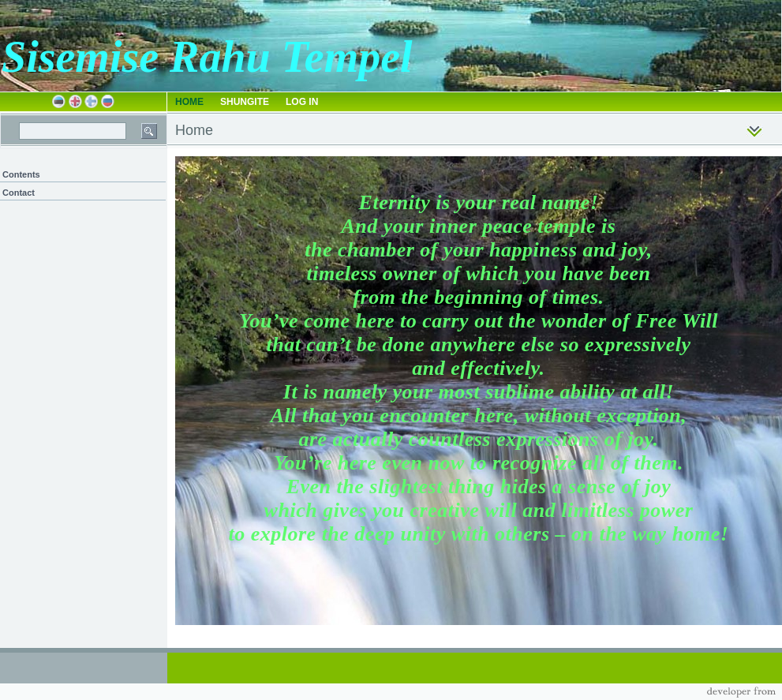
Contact (19, 193)
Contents (21, 174)
